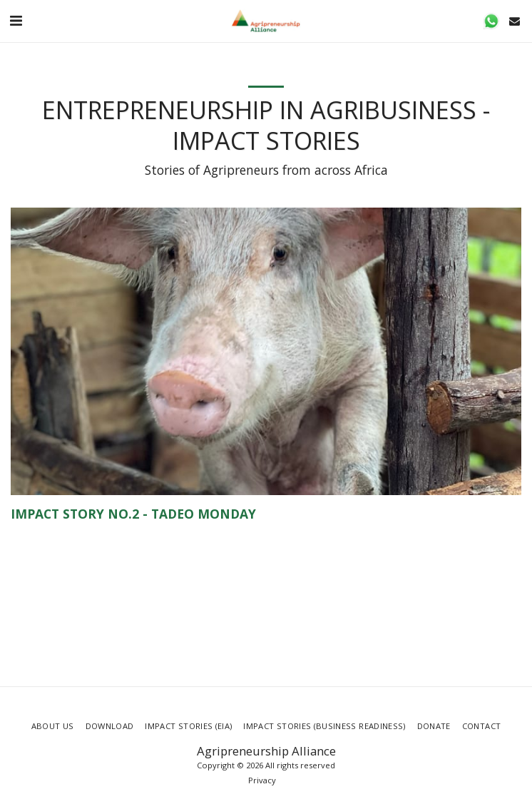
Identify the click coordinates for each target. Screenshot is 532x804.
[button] (16, 20)
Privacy (262, 780)
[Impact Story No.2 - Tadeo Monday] (266, 514)
